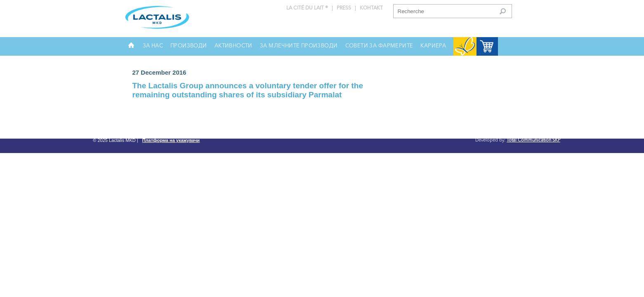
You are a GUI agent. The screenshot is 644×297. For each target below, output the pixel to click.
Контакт (371, 8)
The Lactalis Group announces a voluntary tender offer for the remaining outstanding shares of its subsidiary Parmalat (248, 90)
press (344, 8)
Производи (189, 46)
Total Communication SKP (533, 140)
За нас (153, 46)
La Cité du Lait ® (307, 8)
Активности (234, 46)
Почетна (131, 48)
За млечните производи (299, 46)
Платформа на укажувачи (171, 140)
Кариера (433, 46)
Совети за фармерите (379, 46)
